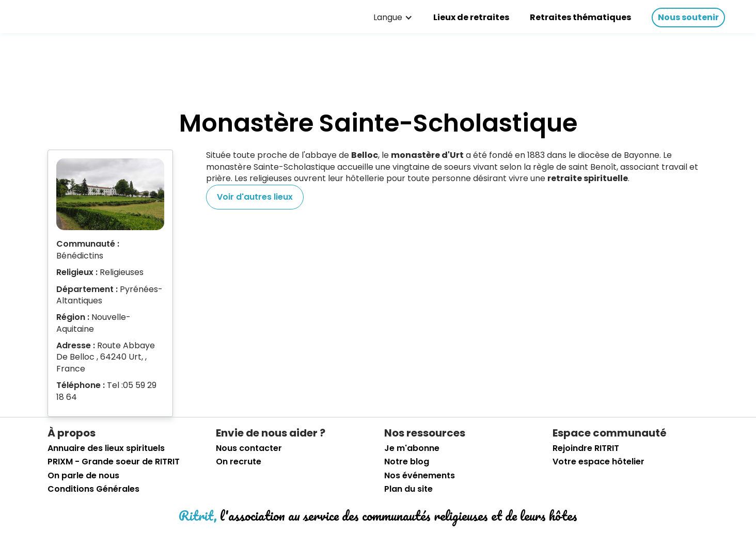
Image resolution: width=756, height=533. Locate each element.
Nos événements (420, 476)
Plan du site (408, 489)
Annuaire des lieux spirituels (106, 448)
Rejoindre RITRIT (586, 448)
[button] (393, 18)
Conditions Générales (93, 489)
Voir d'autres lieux (255, 197)
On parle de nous (83, 476)
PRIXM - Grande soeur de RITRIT (114, 462)
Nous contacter (249, 448)
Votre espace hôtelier (598, 462)
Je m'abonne (412, 448)
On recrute (239, 462)
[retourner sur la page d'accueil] (41, 15)
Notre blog (407, 462)
